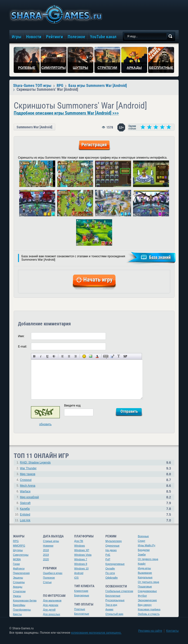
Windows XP (82, 550)
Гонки (16, 564)
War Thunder (28, 468)
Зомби (142, 554)
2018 (46, 550)
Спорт (142, 541)
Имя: (21, 336)
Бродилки (144, 550)
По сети (110, 573)
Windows (80, 546)
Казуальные (145, 577)
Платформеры (22, 610)
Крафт (142, 564)
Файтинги (19, 568)
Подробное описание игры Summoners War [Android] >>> (66, 113)
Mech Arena (28, 486)
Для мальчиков (52, 600)
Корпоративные (115, 564)
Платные (80, 609)
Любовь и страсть (149, 614)
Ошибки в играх (53, 573)
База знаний (160, 257)
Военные (143, 536)
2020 (46, 559)
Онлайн (110, 568)
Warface (25, 491)
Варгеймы (19, 605)
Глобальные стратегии (119, 591)
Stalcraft (25, 503)
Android (79, 573)
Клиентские (81, 591)
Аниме (109, 609)
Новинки (48, 546)
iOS (76, 578)
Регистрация (94, 145)
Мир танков (28, 474)
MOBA (17, 559)
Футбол (142, 596)
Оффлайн (112, 578)
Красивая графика (149, 609)
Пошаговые (145, 586)
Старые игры (51, 541)
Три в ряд (111, 605)
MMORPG (19, 546)
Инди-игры (144, 568)
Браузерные (82, 595)
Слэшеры (19, 582)
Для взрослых (52, 614)
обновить (45, 424)
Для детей (49, 610)
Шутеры (18, 550)
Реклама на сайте (150, 631)
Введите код (72, 406)
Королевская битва (25, 600)
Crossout (26, 480)
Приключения (21, 573)
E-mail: (22, 347)
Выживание (145, 573)
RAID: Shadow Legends (35, 463)
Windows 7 (81, 559)
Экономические (147, 600)
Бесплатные (82, 614)
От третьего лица (148, 582)
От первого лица (148, 559)
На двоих (111, 550)
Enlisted (25, 515)
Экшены (18, 578)
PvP (108, 559)
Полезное (49, 578)
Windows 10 (81, 568)
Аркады (18, 587)
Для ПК (79, 541)
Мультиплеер (114, 541)
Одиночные (112, 546)
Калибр (25, 509)
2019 (46, 555)
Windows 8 (81, 564)
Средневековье (147, 591)
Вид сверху (145, 605)
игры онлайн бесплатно (55, 14)
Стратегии (19, 591)
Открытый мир (114, 614)
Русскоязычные (115, 600)
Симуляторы (21, 555)
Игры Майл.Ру (147, 545)
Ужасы (17, 596)
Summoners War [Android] (34, 127)
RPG (16, 541)
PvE (108, 555)
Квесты (17, 614)
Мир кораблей (29, 497)
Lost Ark (25, 520)
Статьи (47, 582)
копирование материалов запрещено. (96, 633)
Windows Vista (83, 555)
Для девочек (51, 605)
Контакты (172, 631)
